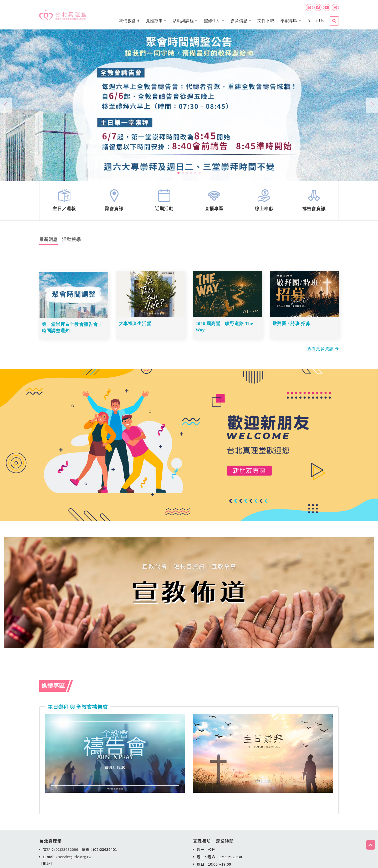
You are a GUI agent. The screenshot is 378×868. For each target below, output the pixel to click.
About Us (315, 21)
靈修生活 (212, 21)
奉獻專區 (289, 21)
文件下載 (266, 21)
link (64, 202)
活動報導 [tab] (71, 242)
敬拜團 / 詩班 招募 (292, 326)
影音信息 (239, 21)
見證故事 (154, 21)
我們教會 (127, 21)
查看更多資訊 (323, 349)
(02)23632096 (66, 850)
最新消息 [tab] (48, 242)
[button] (178, 173)
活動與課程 (183, 21)
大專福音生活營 (135, 326)
